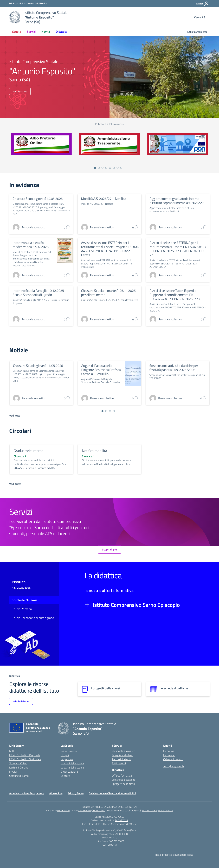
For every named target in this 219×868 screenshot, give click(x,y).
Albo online (56, 793)
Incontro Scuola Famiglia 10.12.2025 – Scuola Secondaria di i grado (40, 293)
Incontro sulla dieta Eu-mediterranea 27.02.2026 (31, 245)
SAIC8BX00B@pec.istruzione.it (157, 810)
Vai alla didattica (21, 701)
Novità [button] (46, 32)
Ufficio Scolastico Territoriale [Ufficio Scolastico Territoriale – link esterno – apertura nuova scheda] (25, 759)
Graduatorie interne (28, 451)
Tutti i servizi (119, 763)
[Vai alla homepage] (15, 17)
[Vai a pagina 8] (121, 168)
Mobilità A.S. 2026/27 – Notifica (104, 199)
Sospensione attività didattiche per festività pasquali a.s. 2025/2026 (174, 368)
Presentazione (69, 751)
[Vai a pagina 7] (118, 168)
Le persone (67, 759)
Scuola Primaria (22, 609)
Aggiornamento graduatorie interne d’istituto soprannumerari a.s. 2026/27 (177, 201)
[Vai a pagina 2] (99, 168)
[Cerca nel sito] (200, 17)
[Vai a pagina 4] (106, 168)
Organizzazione (69, 772)
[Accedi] (202, 4)
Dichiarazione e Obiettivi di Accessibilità (112, 793)
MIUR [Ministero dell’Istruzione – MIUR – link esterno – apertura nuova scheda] (12, 751)
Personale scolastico (123, 751)
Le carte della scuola (72, 767)
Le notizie (169, 751)
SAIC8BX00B (121, 820)
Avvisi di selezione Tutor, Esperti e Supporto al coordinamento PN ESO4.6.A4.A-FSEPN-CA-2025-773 (175, 295)
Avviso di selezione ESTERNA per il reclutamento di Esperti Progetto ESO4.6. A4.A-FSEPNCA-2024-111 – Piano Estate (110, 249)
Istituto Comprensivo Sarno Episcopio (136, 605)
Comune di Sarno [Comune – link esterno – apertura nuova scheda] (19, 776)
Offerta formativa (122, 776)
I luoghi (65, 755)
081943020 (63, 810)
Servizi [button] (31, 32)
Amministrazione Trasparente (27, 793)
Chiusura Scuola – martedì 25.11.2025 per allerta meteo (108, 293)
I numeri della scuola (72, 763)
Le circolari (169, 755)
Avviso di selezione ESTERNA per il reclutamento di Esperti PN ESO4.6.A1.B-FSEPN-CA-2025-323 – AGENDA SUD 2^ (178, 249)
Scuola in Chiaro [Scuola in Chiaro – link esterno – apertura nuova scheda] (18, 763)
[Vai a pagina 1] (95, 168)
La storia (65, 776)
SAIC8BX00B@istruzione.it (92, 810)
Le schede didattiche (124, 780)
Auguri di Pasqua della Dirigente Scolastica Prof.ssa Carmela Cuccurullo (101, 370)
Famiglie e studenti (123, 755)
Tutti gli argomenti (197, 32)
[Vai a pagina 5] (110, 168)
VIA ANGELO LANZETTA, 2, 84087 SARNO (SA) (114, 807)
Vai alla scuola (20, 91)
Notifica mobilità (95, 451)
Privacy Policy (76, 793)
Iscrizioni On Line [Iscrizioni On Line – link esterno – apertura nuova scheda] (19, 767)
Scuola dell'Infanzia (25, 600)
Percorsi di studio (121, 759)
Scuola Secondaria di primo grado (33, 618)
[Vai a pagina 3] (102, 168)
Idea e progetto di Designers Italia (174, 855)
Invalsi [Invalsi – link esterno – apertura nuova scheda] (13, 772)
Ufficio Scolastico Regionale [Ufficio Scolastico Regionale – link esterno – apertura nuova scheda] (25, 755)
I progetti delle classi (124, 784)
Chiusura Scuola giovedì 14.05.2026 (38, 199)
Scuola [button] (17, 32)
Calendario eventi (173, 759)
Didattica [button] (62, 32)
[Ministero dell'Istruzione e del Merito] (28, 3)
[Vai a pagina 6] (114, 168)
